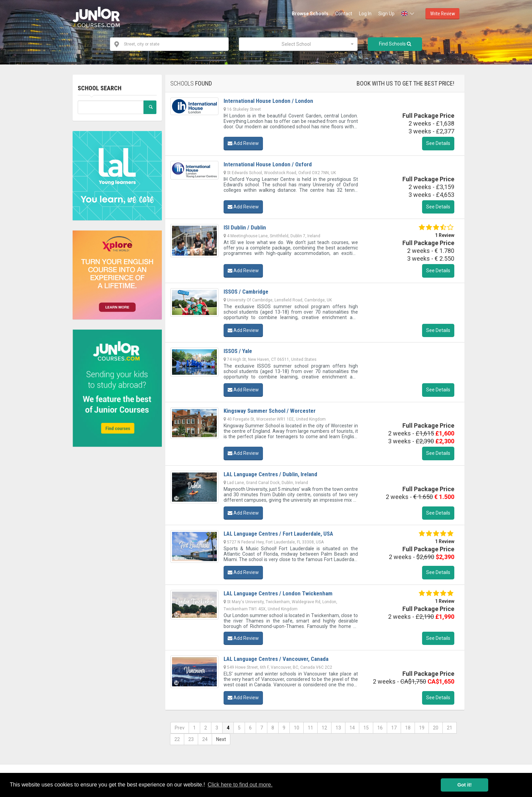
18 (408, 728)
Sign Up (386, 14)
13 (338, 728)
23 (191, 739)
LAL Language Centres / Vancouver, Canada (276, 659)
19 (422, 728)
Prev (180, 728)
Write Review (443, 14)
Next (221, 739)
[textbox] (296, 44)
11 (310, 728)
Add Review (243, 143)
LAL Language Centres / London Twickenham (278, 593)
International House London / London (268, 101)
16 (380, 728)
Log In (365, 14)
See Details (438, 143)
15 (366, 728)
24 (205, 739)
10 (297, 728)
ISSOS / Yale (238, 351)
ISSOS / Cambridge (246, 292)
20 (436, 728)
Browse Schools (310, 14)
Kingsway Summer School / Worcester (270, 411)
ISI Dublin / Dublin (245, 227)
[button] (408, 14)
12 (324, 728)
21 (450, 728)
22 (177, 739)
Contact (344, 14)
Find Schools (395, 44)
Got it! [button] (464, 785)
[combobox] (298, 44)
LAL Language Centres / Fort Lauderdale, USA (278, 534)
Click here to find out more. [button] (240, 785)
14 (352, 728)
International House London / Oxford (268, 164)
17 (394, 728)
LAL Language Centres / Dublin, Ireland (270, 474)
